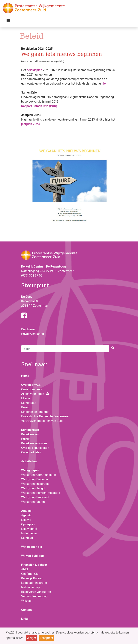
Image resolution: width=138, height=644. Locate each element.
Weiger (31, 638)
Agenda (26, 515)
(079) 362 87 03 (32, 276)
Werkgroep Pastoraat (35, 497)
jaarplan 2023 (30, 124)
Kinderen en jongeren (35, 412)
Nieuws (26, 520)
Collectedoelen (31, 452)
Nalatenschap (30, 587)
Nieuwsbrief (29, 529)
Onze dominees (31, 389)
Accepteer (46, 638)
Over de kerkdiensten (35, 448)
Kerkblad (27, 538)
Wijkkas (26, 601)
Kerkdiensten (30, 434)
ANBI (25, 569)
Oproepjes (28, 524)
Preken (26, 439)
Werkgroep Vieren (33, 502)
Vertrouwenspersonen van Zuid (42, 421)
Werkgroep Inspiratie (35, 484)
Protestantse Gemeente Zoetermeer (45, 416)
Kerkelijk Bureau (32, 578)
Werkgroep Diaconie (34, 479)
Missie (26, 398)
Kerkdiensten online (34, 443)
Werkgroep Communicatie (38, 475)
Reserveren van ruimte (36, 592)
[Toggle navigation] (8, 22)
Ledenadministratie (34, 583)
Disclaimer (28, 329)
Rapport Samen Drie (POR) (39, 106)
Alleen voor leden (35, 394)
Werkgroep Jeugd (33, 488)
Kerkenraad (29, 403)
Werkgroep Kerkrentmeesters (41, 493)
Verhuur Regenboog (34, 596)
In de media (29, 533)
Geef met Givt (30, 574)
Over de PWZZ (31, 385)
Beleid (25, 407)
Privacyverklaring (33, 334)
